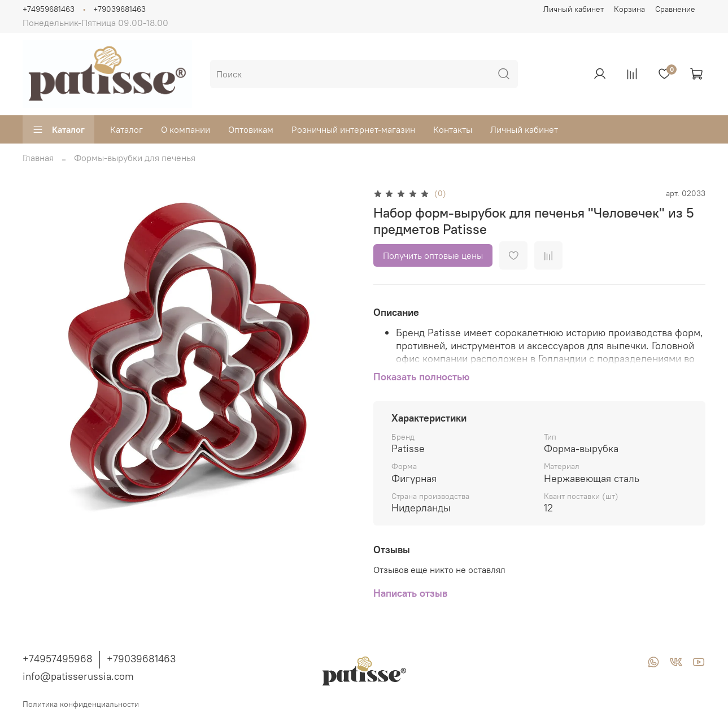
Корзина (629, 9)
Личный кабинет (574, 9)
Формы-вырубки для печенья (135, 158)
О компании (186, 129)
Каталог (58, 129)
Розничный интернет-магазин (353, 129)
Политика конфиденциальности (81, 704)
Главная (38, 158)
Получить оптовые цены (433, 255)
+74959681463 (49, 9)
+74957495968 (58, 659)
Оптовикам (251, 129)
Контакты (453, 129)
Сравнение (675, 9)
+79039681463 (119, 9)
